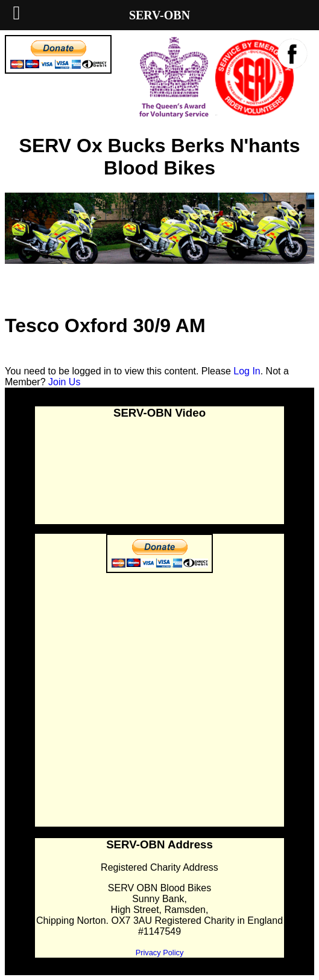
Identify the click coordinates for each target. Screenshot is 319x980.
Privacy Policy (160, 953)
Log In (247, 371)
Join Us (64, 382)
